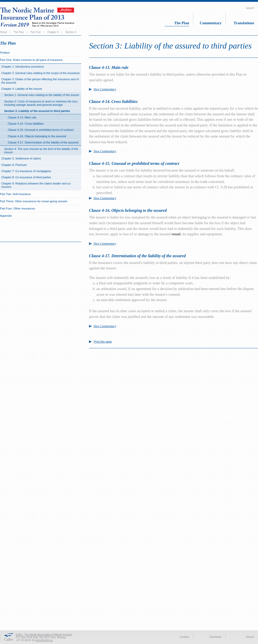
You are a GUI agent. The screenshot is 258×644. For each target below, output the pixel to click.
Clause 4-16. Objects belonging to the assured (37, 136)
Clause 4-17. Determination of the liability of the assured (43, 142)
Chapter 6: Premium (14, 165)
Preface (5, 53)
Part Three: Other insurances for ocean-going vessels (34, 201)
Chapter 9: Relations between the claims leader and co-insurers (36, 185)
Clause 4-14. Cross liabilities (26, 124)
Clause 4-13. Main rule (22, 117)
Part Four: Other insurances (18, 208)
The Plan (182, 23)
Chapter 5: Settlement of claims (21, 158)
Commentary (211, 23)
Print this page (103, 342)
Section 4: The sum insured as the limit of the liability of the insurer (41, 151)
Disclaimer (216, 637)
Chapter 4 (53, 32)
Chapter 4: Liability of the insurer (22, 89)
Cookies (184, 637)
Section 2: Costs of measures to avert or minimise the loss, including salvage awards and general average (41, 103)
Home (3, 32)
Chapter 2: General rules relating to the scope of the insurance (41, 73)
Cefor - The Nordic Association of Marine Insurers (44, 635)
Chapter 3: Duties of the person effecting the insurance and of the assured (40, 81)
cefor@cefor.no (44, 640)
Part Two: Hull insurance (15, 194)
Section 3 (71, 32)
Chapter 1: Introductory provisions (23, 67)
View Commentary (105, 89)
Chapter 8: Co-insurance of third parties (26, 177)
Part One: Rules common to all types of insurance (31, 60)
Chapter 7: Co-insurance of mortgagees (26, 171)
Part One (36, 32)
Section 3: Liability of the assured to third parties (37, 111)
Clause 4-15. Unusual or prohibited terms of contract (41, 130)
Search (250, 8)
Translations (244, 23)
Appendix (6, 216)
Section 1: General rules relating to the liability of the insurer (42, 95)
